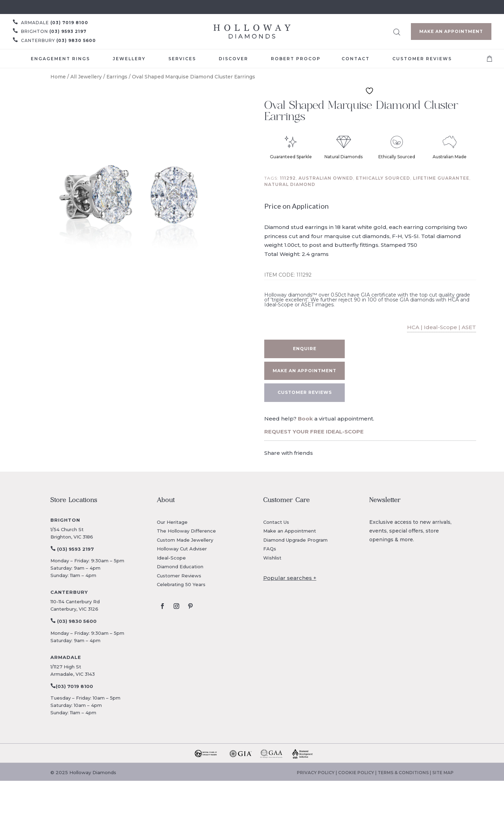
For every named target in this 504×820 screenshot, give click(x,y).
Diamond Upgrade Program (295, 540)
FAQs (270, 549)
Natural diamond (290, 184)
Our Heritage (172, 522)
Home (58, 77)
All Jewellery (86, 77)
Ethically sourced (383, 178)
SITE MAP (443, 773)
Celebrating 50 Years (181, 584)
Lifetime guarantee (441, 178)
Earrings (117, 77)
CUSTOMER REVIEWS (305, 392)
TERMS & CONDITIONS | (405, 773)
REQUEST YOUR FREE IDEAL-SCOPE (314, 432)
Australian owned (326, 178)
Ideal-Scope (171, 558)
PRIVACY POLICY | (317, 773)
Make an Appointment (451, 31)
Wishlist (272, 558)
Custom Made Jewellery (185, 540)
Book (305, 419)
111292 (288, 178)
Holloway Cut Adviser (182, 549)
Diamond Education (180, 567)
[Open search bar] (397, 31)
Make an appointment (304, 371)
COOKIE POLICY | (358, 773)
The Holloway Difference (186, 531)
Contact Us (276, 522)
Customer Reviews (179, 576)
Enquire (305, 349)
